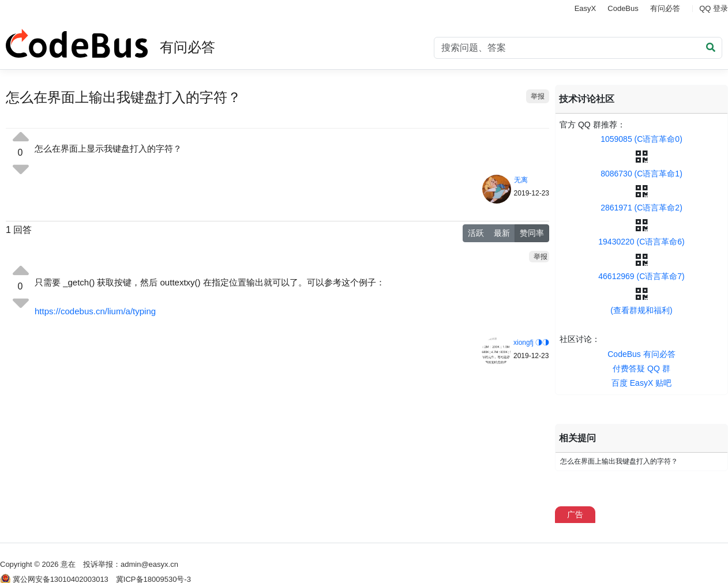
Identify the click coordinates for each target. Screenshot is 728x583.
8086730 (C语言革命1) (641, 174)
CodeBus (623, 8)
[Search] (578, 48)
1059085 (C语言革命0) (641, 139)
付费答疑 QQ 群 (641, 368)
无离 (521, 180)
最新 (502, 233)
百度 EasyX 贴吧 (641, 383)
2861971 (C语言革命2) (641, 208)
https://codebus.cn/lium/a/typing (95, 311)
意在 (68, 564)
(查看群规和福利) (641, 310)
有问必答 (665, 8)
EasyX (586, 8)
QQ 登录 (714, 8)
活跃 (476, 233)
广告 (575, 514)
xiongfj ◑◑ (531, 343)
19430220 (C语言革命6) (641, 242)
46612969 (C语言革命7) (641, 276)
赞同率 (532, 233)
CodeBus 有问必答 (641, 354)
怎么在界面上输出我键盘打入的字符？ (619, 461)
